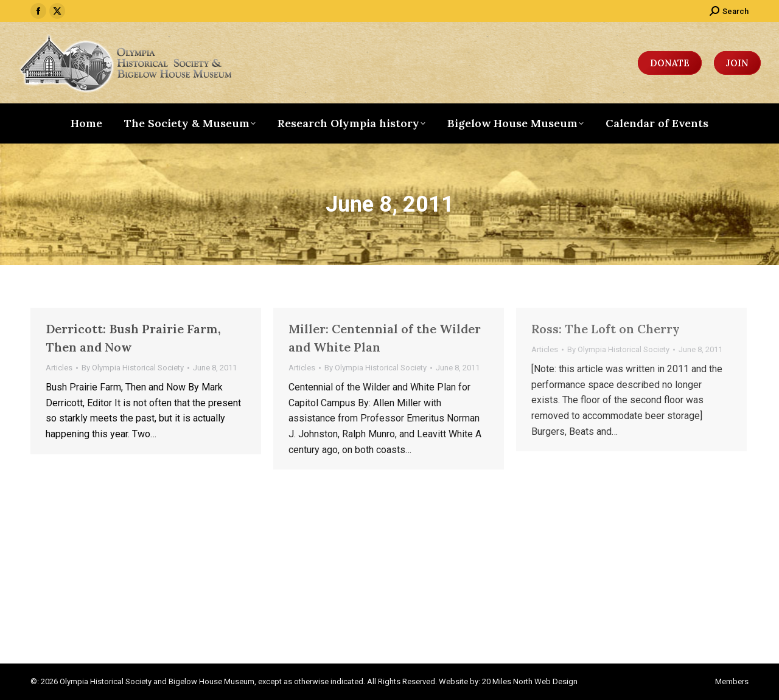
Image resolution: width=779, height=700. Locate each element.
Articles (59, 368)
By (133, 368)
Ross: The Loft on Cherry (606, 329)
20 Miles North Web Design (530, 681)
